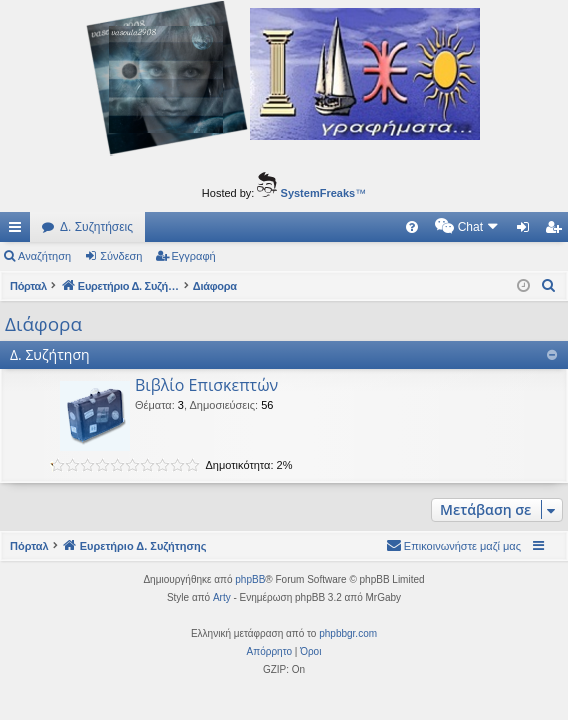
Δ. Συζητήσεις (96, 227)
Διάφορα (43, 324)
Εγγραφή (194, 256)
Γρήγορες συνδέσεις (19, 231)
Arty (222, 597)
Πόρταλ (29, 286)
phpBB (250, 579)
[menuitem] (242, 227)
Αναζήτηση (44, 256)
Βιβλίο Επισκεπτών (206, 385)
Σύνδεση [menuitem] (527, 231)
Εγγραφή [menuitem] (557, 231)
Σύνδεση (121, 256)
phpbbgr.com (348, 633)
